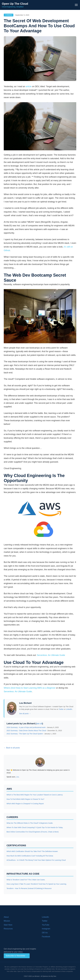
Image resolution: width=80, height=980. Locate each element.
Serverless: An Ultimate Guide (51, 655)
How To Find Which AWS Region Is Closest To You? (25, 799)
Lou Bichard (25, 703)
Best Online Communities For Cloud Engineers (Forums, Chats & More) (33, 832)
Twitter (61, 709)
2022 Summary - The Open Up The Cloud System (25, 734)
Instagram (46, 929)
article (29, 86)
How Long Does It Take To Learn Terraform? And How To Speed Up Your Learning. (37, 884)
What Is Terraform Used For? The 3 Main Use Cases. (26, 880)
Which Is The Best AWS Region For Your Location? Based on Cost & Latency (35, 795)
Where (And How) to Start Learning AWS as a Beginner (30, 688)
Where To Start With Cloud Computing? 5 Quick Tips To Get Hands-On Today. (35, 827)
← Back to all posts (12, 748)
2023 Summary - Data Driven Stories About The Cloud (26, 731)
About (6, 917)
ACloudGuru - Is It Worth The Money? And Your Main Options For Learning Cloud (36, 860)
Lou (18, 777)
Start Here (8, 925)
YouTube (46, 925)
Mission (7, 921)
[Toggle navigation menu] (76, 5)
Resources (8, 929)
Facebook (46, 937)
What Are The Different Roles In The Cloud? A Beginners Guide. (30, 823)
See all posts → (25, 714)
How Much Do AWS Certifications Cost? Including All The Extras (30, 856)
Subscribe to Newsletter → (17, 956)
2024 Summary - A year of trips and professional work (26, 727)
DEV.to (45, 933)
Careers (9, 15)
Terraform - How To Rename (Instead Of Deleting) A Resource (29, 888)
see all (39, 724)
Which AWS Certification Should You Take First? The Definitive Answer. (32, 851)
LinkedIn (69, 709)
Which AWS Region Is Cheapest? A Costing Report (25, 804)
